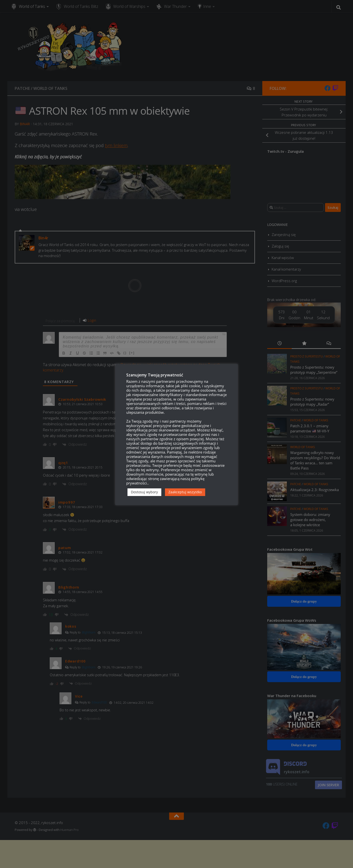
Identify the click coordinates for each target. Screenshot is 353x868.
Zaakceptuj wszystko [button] (185, 492)
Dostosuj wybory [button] (144, 492)
